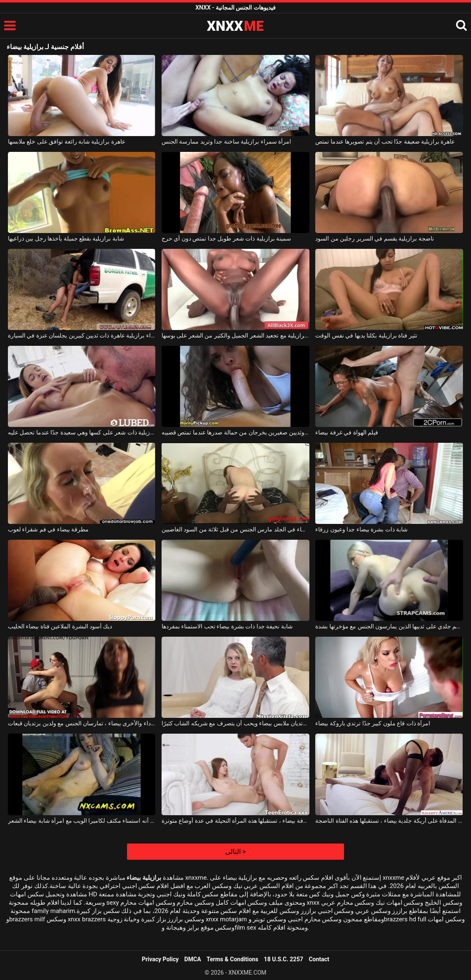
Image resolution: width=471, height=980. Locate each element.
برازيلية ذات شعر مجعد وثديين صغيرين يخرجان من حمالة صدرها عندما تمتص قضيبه (235, 432)
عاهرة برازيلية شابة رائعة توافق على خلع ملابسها (67, 141)
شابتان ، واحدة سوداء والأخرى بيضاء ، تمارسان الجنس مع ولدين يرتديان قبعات (82, 723)
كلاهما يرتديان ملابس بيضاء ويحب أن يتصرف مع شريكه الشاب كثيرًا (235, 723)
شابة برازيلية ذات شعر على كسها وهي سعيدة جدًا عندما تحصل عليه (82, 432)
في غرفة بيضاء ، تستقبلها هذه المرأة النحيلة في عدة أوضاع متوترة (235, 821)
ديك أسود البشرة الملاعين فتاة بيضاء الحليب (60, 626)
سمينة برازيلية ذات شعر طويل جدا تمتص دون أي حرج (226, 238)
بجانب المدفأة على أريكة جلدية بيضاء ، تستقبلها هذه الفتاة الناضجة (389, 821)
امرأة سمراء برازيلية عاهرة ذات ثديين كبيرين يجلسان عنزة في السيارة (82, 335)
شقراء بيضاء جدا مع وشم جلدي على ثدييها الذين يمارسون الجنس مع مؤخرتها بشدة (389, 626)
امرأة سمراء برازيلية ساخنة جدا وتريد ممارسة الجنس (226, 141)
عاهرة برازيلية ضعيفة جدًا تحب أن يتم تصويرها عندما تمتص (385, 141)
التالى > (235, 852)
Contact (319, 959)
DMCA (193, 959)
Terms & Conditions (232, 959)
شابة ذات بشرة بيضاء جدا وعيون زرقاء (361, 529)
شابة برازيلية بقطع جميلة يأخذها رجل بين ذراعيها (66, 238)
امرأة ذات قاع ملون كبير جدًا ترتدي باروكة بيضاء (373, 723)
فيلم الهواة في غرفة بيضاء (347, 432)
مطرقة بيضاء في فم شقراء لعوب (48, 529)
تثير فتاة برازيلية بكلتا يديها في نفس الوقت (366, 335)
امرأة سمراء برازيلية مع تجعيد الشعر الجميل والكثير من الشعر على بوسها (235, 335)
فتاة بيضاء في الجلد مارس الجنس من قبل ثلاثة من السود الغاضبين (235, 529)
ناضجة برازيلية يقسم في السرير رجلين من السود (374, 238)
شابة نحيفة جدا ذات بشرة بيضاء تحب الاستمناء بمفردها (227, 626)
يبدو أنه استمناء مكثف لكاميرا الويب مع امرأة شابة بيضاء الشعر (82, 821)
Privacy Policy (160, 959)
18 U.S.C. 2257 (284, 959)
